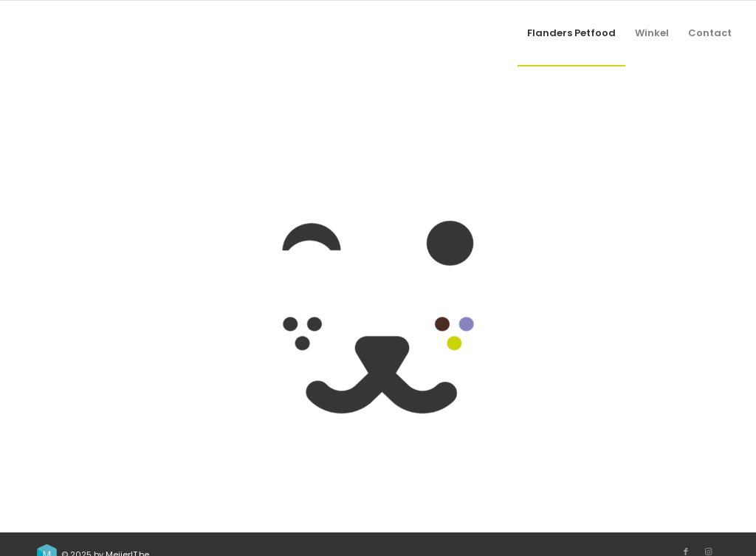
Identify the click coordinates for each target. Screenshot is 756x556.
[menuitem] (571, 33)
